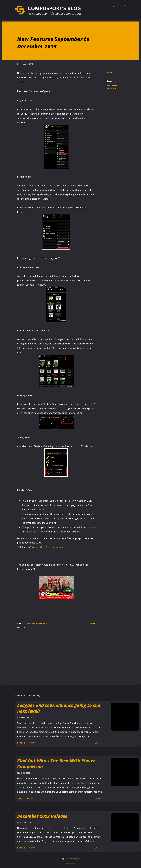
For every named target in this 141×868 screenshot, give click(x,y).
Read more (98, 743)
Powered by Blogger (70, 859)
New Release (112, 88)
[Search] (116, 6)
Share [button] (110, 73)
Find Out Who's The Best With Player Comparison (56, 764)
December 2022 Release (42, 816)
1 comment (29, 798)
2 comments (29, 848)
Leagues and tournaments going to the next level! (59, 708)
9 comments (29, 743)
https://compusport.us (51, 547)
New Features (112, 85)
